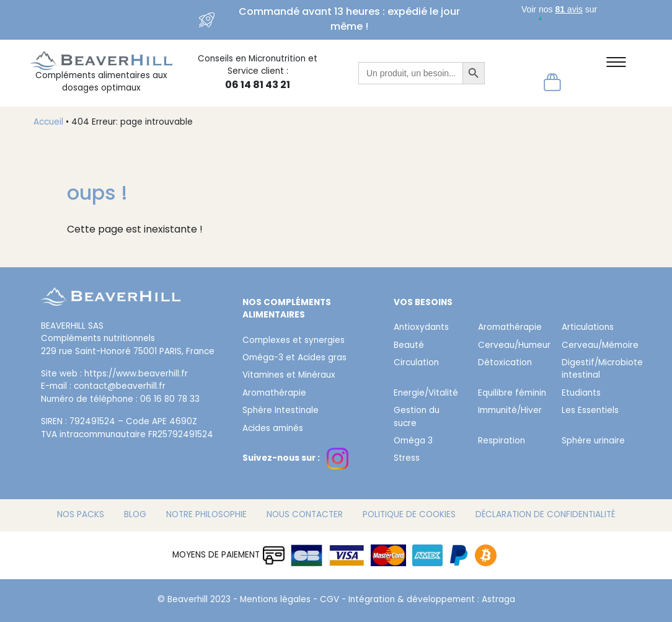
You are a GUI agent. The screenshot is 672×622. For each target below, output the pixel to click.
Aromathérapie (274, 394)
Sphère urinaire (593, 442)
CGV (329, 600)
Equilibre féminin (512, 394)
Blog (135, 515)
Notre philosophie (206, 515)
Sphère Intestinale (281, 411)
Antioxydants (421, 328)
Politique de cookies (409, 515)
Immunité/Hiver (510, 411)
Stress (407, 459)
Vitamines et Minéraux (289, 376)
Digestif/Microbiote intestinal (596, 370)
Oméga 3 (413, 442)
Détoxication (505, 363)
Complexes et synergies (294, 341)
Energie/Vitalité (426, 394)
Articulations (588, 328)
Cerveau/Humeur (512, 346)
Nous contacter (305, 515)
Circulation (416, 363)
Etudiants (581, 394)
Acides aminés (273, 429)
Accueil (48, 123)
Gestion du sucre (417, 417)
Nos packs (81, 515)
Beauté (409, 346)
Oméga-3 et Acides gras (294, 358)
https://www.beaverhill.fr (136, 375)
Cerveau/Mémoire (596, 346)
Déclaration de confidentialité (545, 515)
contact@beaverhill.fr (120, 387)
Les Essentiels (590, 411)
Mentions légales (275, 600)
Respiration (502, 442)
